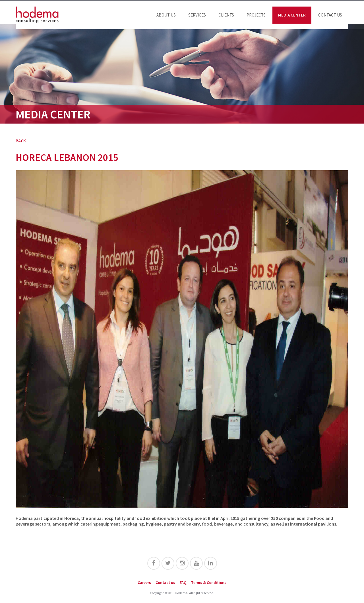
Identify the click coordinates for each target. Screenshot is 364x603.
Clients (226, 15)
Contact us (330, 15)
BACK (21, 141)
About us (166, 15)
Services (197, 15)
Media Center (292, 15)
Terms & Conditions (209, 583)
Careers (144, 583)
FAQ (183, 583)
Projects (256, 15)
